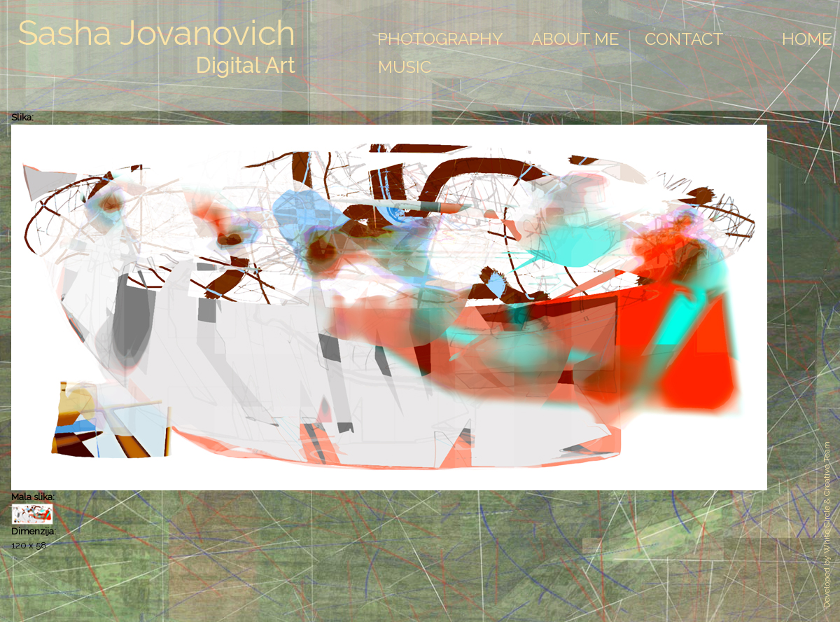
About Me (575, 39)
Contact (684, 39)
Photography (440, 39)
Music (405, 67)
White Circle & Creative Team (827, 497)
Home (807, 39)
